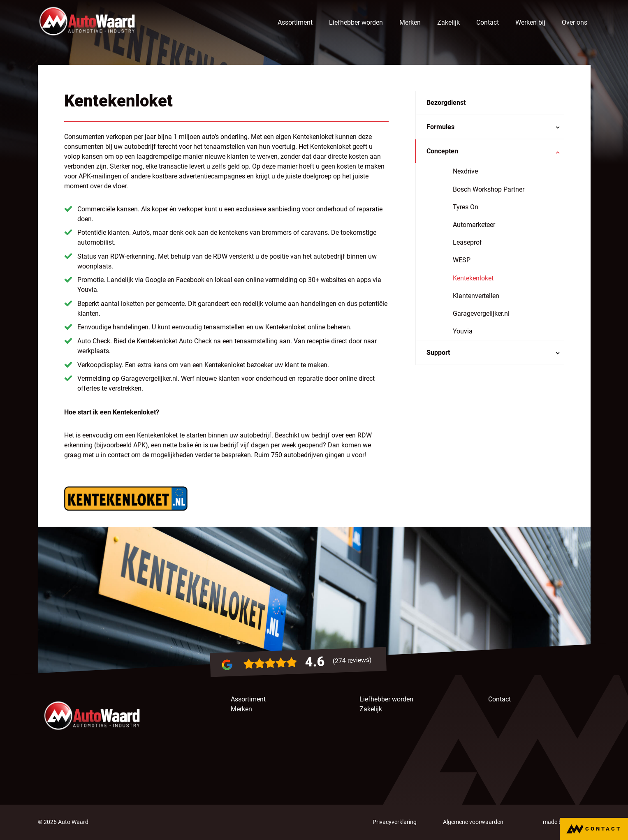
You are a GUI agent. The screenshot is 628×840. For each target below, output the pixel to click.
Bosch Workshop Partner (489, 189)
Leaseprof (467, 243)
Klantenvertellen (476, 296)
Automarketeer (474, 225)
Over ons (575, 22)
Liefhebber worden (356, 22)
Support (438, 353)
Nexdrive (465, 172)
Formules (440, 127)
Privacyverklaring (395, 822)
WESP (462, 260)
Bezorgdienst (446, 103)
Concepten (442, 152)
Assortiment (295, 22)
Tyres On (466, 207)
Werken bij (530, 22)
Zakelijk (448, 22)
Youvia (463, 332)
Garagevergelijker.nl (481, 314)
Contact (488, 22)
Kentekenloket (473, 278)
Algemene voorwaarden (473, 822)
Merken (410, 22)
